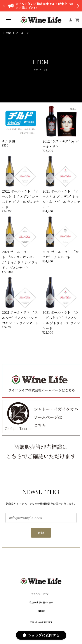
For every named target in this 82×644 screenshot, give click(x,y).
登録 (41, 535)
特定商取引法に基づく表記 (41, 602)
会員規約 (41, 611)
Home (7, 33)
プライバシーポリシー (41, 594)
